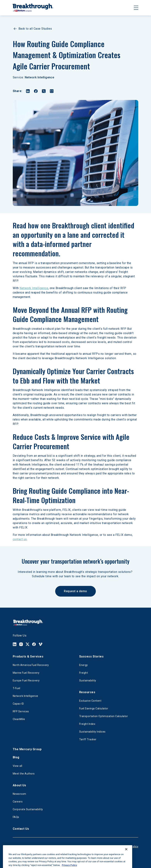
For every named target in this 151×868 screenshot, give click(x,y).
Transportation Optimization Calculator (104, 716)
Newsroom (19, 794)
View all (18, 766)
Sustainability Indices (92, 732)
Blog (16, 757)
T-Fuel (17, 688)
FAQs (16, 817)
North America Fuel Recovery (31, 665)
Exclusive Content (90, 701)
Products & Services (28, 656)
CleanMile (19, 719)
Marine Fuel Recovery (26, 673)
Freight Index (87, 724)
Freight (84, 673)
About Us (19, 785)
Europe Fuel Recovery (26, 680)
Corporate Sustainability (28, 809)
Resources (87, 692)
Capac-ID (18, 704)
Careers (18, 802)
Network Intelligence (40, 77)
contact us (20, 539)
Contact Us (21, 829)
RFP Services (21, 711)
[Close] (126, 854)
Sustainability (88, 680)
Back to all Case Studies (32, 29)
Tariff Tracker (88, 739)
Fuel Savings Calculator (94, 708)
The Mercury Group (27, 749)
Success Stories (91, 656)
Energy (84, 665)
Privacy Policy (130, 846)
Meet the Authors (24, 774)
